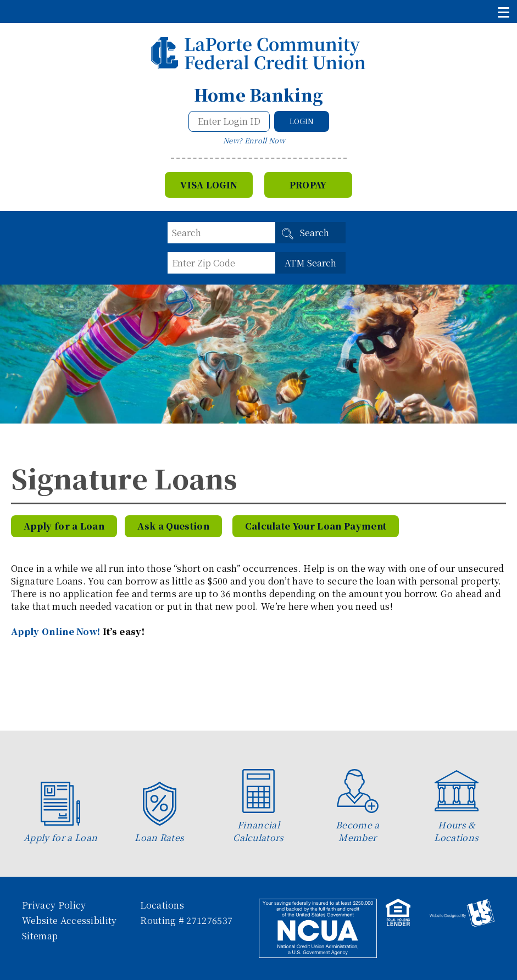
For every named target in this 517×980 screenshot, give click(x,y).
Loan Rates (159, 813)
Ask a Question (173, 526)
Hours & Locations (456, 806)
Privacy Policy (54, 905)
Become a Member (358, 806)
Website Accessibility (70, 920)
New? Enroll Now (254, 140)
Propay (308, 185)
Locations (162, 905)
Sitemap (40, 936)
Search (315, 233)
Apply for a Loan (64, 526)
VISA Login (209, 185)
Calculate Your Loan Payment (316, 526)
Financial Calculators (258, 806)
